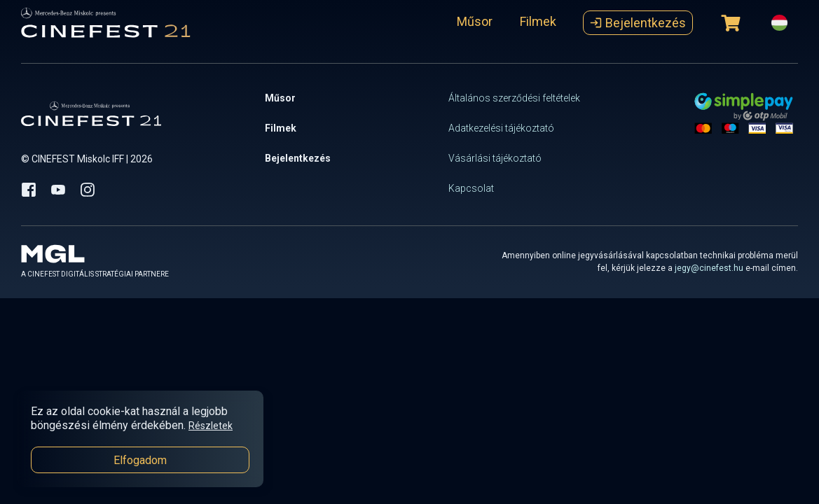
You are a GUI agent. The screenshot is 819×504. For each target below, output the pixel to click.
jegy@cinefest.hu (709, 268)
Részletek (211, 426)
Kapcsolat (471, 188)
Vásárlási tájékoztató (495, 158)
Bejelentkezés (638, 23)
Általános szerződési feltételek (514, 98)
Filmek (538, 21)
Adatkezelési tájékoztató (501, 128)
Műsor (475, 21)
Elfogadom (140, 460)
